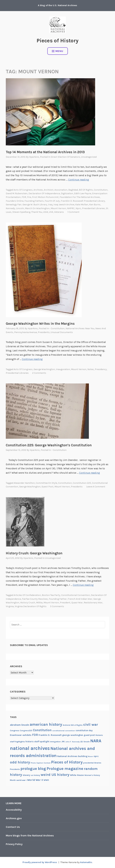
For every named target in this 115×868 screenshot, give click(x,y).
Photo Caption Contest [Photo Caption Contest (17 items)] (41, 763)
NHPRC (71, 208)
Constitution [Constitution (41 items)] (42, 730)
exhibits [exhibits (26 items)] (27, 735)
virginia (10, 606)
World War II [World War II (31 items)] (35, 780)
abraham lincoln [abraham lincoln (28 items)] (20, 725)
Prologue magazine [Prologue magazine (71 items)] (65, 769)
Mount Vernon (58, 208)
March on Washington (37, 208)
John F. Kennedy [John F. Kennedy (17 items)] (72, 742)
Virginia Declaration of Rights (31, 606)
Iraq (50, 205)
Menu (57, 51)
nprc (78, 208)
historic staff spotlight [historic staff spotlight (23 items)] (37, 742)
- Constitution (57, 328)
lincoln (20, 208)
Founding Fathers (34, 201)
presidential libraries (93, 208)
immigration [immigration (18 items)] (55, 742)
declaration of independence (44, 193)
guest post (47, 487)
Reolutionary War (93, 603)
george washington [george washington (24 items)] (73, 735)
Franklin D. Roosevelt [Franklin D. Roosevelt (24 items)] (50, 735)
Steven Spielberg (21, 212)
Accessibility (14, 810)
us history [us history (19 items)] (35, 775)
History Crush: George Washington (34, 553)
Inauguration (63, 369)
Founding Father (58, 599)
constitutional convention (76, 595)
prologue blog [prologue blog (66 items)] (33, 769)
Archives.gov (14, 818)
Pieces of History (57, 41)
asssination (61, 190)
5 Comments (57, 606)
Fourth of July (52, 201)
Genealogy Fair (14, 205)
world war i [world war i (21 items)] (21, 780)
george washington (44, 369)
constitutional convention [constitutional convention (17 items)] (64, 731)
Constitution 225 (82, 483)
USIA (46, 212)
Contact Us (13, 827)
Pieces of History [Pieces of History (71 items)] (67, 762)
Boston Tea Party (51, 595)
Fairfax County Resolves (35, 599)
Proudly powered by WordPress (40, 862)
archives (38, 190)
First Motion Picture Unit (45, 197)
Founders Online (15, 201)
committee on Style (46, 483)
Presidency (101, 369)
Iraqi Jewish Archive (64, 205)
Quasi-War (77, 603)
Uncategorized (89, 157)
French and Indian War (80, 599)
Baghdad (73, 190)
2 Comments (39, 373)
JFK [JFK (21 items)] (63, 742)
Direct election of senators (65, 157)
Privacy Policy (14, 844)
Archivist (49, 190)
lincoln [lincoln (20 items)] (87, 742)
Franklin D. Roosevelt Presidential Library (83, 201)
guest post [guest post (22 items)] (89, 735)
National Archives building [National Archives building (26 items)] (72, 756)
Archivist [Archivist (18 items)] (67, 725)
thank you (37, 212)
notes (91, 369)
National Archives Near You (80, 328)
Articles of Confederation (27, 595)
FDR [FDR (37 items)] (35, 735)
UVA (51, 212)
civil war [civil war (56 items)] (91, 725)
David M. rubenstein (17, 193)
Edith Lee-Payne (83, 193)
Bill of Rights (86, 190)
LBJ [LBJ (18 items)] (82, 742)
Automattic (86, 862)
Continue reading (79, 180)
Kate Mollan (82, 205)
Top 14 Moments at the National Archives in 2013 (45, 152)
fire (29, 197)
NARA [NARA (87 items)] (96, 741)
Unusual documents (62, 332)
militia (39, 603)
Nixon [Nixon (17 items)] (91, 756)
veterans (59, 212)
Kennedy (10, 208)
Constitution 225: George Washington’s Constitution (49, 445)
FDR (24, 197)
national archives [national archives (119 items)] (30, 748)
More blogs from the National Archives (30, 835)
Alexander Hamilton (24, 483)
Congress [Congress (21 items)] (15, 731)
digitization (67, 193)
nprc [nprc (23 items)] (96, 756)
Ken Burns (95, 205)
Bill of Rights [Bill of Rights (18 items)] (77, 725)
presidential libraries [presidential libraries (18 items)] (92, 763)
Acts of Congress (23, 190)
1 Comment (73, 212)
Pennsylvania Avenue (26, 332)
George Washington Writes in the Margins (40, 324)
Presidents (44, 332)
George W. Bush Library (35, 205)
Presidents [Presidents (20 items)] (15, 769)
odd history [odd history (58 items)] (20, 762)
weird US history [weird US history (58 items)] (55, 775)
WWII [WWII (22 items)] (46, 780)
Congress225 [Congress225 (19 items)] (26, 731)
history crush (28, 603)
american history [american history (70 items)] (46, 724)
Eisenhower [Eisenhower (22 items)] (16, 735)
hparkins (34, 157)
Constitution (101, 190)
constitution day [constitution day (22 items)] (84, 730)
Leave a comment (96, 487)
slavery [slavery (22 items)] (26, 775)
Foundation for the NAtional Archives (80, 197)
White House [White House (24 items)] (77, 775)
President (65, 603)
